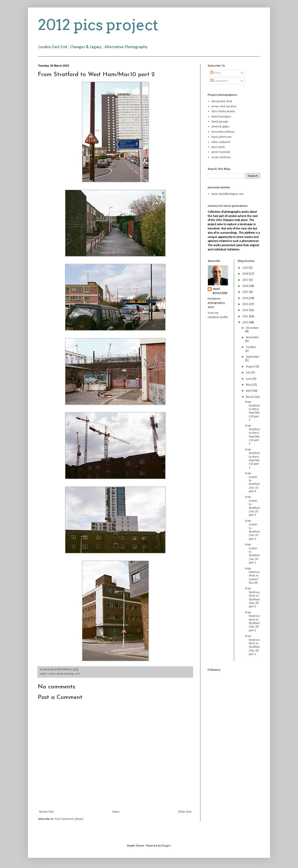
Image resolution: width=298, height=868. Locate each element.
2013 (246, 304)
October (251, 347)
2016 (246, 286)
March (250, 397)
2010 (246, 323)
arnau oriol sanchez (224, 107)
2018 (246, 274)
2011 (246, 317)
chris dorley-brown (223, 111)
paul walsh (218, 147)
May (249, 385)
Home (116, 812)
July (249, 373)
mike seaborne (221, 142)
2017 (246, 280)
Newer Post (47, 812)
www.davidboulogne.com (227, 194)
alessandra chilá (222, 102)
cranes (52, 674)
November (252, 337)
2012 (246, 310)
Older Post (185, 812)
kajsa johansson (222, 137)
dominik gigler (221, 127)
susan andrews (221, 157)
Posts (216, 73)
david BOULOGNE (220, 291)
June (249, 379)
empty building (65, 674)
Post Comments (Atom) (69, 819)
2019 (246, 268)
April (249, 391)
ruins (78, 674)
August (251, 367)
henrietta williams (223, 132)
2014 (246, 298)
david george (220, 122)
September (253, 357)
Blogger (166, 846)
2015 (246, 292)
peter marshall (221, 152)
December (252, 328)
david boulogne (221, 117)
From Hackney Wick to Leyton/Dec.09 (252, 576)
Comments (219, 81)
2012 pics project (98, 25)
